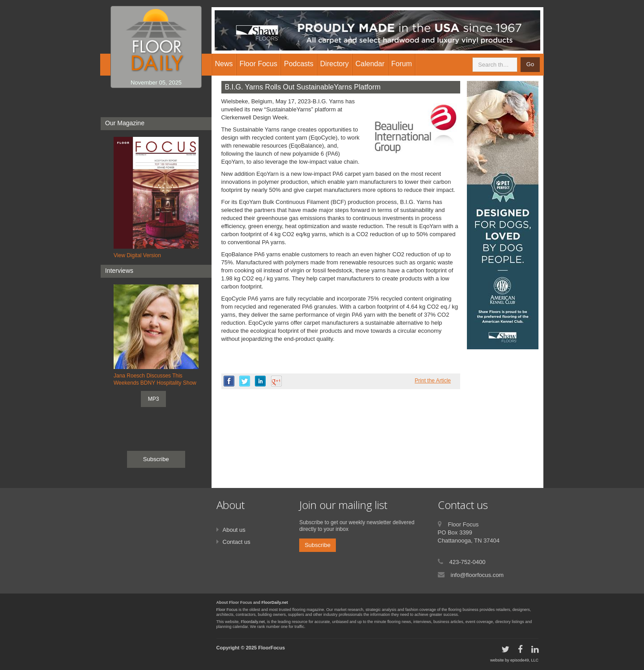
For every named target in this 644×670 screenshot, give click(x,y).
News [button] (224, 64)
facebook (229, 381)
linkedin (260, 381)
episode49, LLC (524, 660)
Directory (335, 64)
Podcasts (299, 64)
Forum (402, 64)
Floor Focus (227, 610)
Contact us (237, 542)
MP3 (154, 399)
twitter (245, 381)
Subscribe (156, 459)
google (276, 381)
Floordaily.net (253, 622)
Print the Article (433, 381)
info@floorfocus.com (477, 575)
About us (234, 530)
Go (530, 64)
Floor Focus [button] (258, 64)
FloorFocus (271, 648)
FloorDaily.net (275, 602)
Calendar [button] (370, 64)
